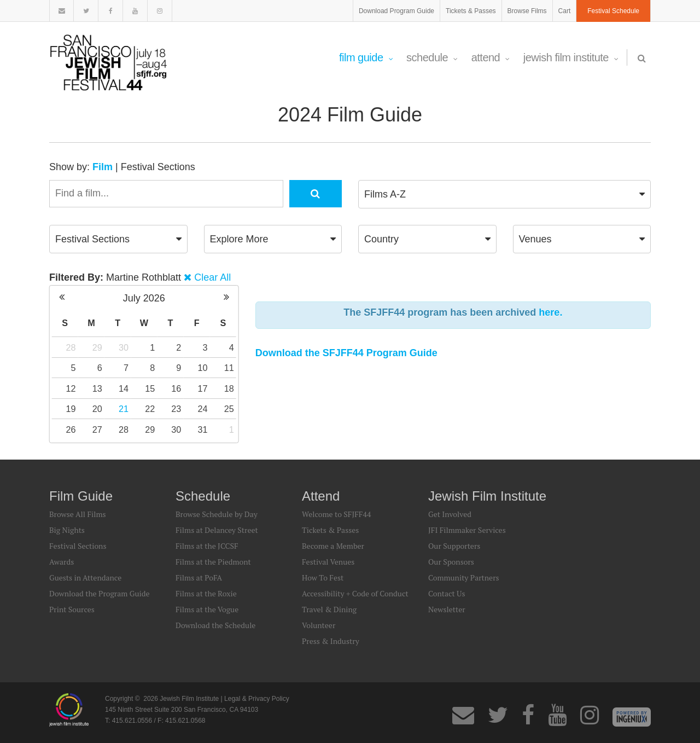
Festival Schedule (613, 11)
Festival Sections (158, 167)
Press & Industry (331, 641)
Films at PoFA (199, 577)
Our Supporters (454, 546)
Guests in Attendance (85, 577)
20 (97, 409)
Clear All (212, 277)
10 (203, 368)
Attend (491, 57)
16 (176, 388)
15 (150, 388)
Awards (62, 562)
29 (97, 347)
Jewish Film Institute (571, 57)
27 (97, 429)
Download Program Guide (396, 11)
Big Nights (67, 530)
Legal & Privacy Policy (257, 699)
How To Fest (323, 577)
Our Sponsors (451, 562)
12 (71, 388)
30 (124, 347)
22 (150, 409)
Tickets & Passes (471, 11)
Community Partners (464, 577)
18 (229, 388)
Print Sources (72, 609)
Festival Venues (328, 562)
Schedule (432, 57)
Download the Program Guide (99, 593)
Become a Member (333, 546)
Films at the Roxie (206, 593)
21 (124, 409)
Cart (565, 11)
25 (229, 409)
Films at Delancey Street (217, 530)
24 (203, 409)
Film (103, 167)
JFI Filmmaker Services (467, 530)
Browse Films (527, 11)
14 (124, 388)
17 (203, 388)
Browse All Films (78, 514)
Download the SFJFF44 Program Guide (346, 353)
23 (176, 409)
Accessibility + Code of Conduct (355, 593)
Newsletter (447, 609)
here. (550, 312)
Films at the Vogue (207, 609)
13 (97, 388)
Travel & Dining (329, 609)
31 (203, 429)
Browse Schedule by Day (217, 514)
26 (71, 429)
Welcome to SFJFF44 (336, 514)
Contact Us (447, 593)
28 (71, 347)
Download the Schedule (215, 625)
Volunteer (319, 625)
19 (71, 409)
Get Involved (450, 514)
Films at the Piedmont (213, 562)
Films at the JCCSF (207, 546)
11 (229, 368)
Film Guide (366, 57)
